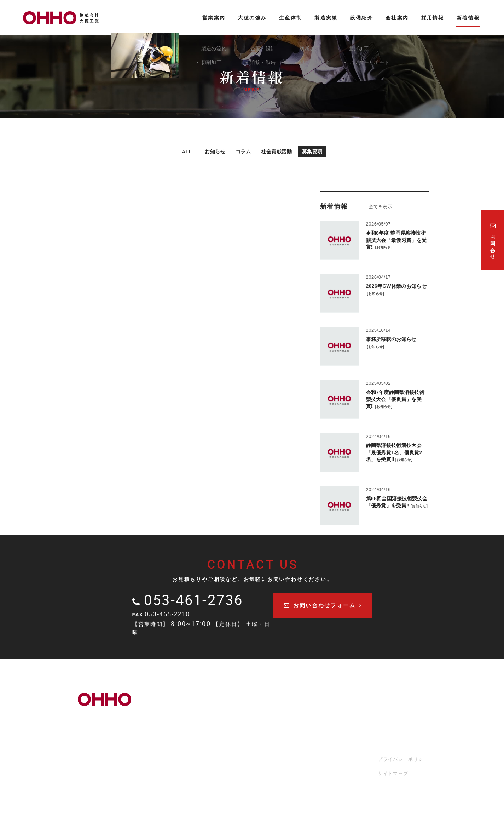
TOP (217, 697)
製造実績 (336, 697)
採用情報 (336, 751)
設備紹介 (336, 708)
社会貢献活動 (279, 151)
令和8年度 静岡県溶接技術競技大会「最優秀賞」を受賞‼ (396, 240)
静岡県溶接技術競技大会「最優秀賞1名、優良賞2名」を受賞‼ (394, 453)
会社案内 (336, 719)
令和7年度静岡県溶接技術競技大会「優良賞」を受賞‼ (395, 400)
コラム (240, 151)
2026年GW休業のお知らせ (396, 286)
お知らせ (206, 151)
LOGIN (252, 828)
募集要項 (321, 151)
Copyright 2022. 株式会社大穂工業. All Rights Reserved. (252, 818)
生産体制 (279, 697)
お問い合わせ (341, 772)
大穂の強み (225, 719)
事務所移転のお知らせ (391, 340)
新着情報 (336, 761)
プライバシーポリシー (404, 759)
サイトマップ (394, 773)
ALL (176, 151)
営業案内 (222, 708)
